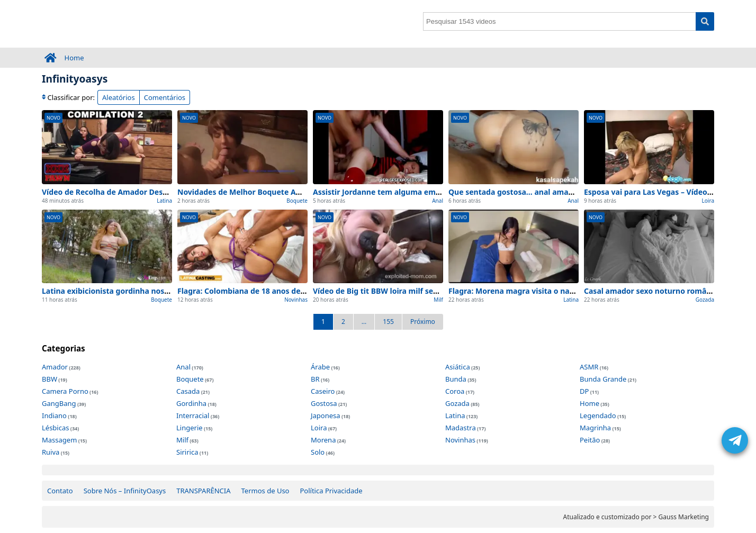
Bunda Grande (603, 379)
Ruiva (51, 452)
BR (315, 379)
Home (74, 58)
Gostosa (324, 403)
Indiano (54, 415)
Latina (164, 201)
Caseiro (323, 391)
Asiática (458, 367)
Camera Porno (65, 391)
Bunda (456, 379)
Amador (55, 367)
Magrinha (595, 428)
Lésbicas (55, 428)
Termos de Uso (265, 491)
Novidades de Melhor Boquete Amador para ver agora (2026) (289, 192)
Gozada (705, 300)
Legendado (598, 415)
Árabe (320, 367)
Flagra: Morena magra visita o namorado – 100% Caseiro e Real (564, 291)
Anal (438, 201)
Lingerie (190, 428)
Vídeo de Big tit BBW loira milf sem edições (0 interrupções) (422, 291)
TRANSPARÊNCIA (203, 491)
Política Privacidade (331, 491)
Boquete (297, 201)
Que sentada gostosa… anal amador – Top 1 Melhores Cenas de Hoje (573, 192)
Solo (318, 452)
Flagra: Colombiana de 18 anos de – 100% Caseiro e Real (279, 291)
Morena (323, 440)
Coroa (455, 391)
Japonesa (326, 415)
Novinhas (296, 300)
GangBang (59, 403)
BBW (49, 379)
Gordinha (191, 403)
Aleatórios (119, 97)
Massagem (59, 440)
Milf (438, 300)
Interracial (193, 415)
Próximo (423, 322)
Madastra (461, 428)
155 (388, 322)
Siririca (187, 452)
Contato (60, 491)
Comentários (165, 97)
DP (584, 391)
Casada (188, 391)
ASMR (589, 367)
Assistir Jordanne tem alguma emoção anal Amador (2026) (420, 192)
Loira (708, 201)
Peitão (590, 440)
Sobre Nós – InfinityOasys (125, 491)
